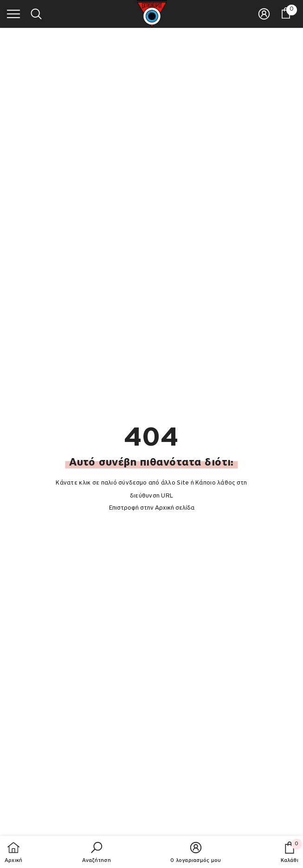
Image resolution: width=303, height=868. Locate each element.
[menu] (13, 13)
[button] (97, 853)
